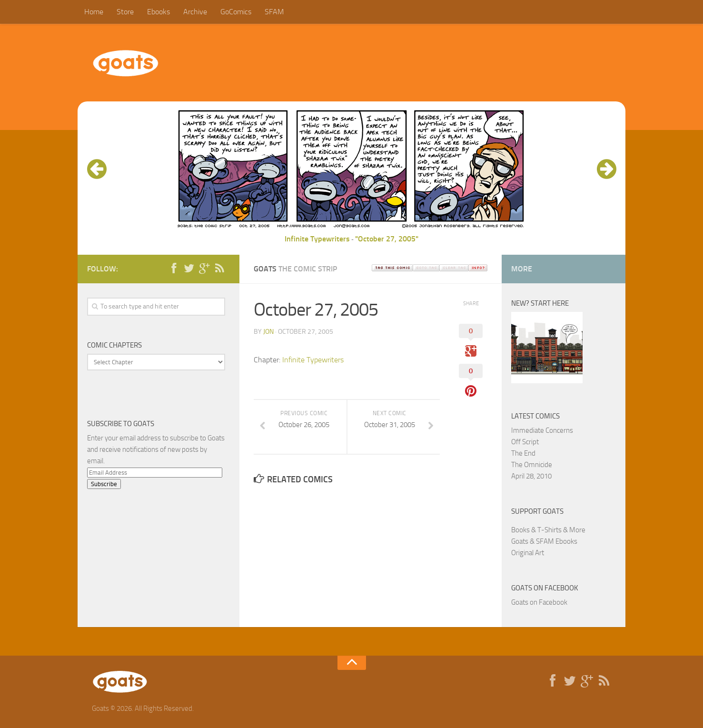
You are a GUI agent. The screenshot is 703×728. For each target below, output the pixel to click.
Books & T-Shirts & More (548, 530)
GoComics (236, 12)
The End (523, 453)
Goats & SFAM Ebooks (544, 541)
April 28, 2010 (531, 476)
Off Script (525, 442)
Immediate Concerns (542, 430)
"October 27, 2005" (387, 239)
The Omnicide (532, 465)
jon (268, 332)
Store (125, 12)
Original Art (528, 553)
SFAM (274, 12)
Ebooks (158, 12)
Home (94, 12)
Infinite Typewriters (317, 239)
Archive (195, 12)
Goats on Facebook (545, 588)
